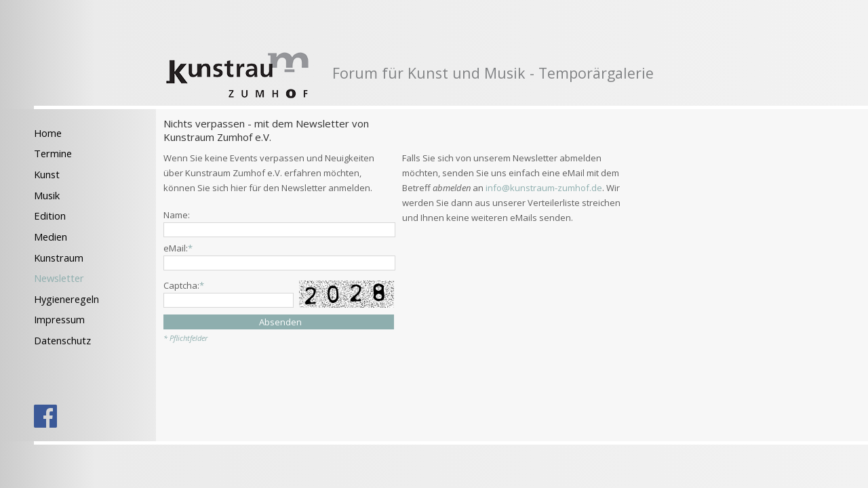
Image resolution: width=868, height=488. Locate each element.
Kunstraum (59, 258)
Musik (47, 195)
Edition (50, 216)
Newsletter (59, 278)
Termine (53, 153)
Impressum (59, 319)
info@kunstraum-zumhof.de (544, 188)
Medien (51, 237)
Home (48, 133)
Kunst (47, 174)
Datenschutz (62, 340)
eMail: (178, 248)
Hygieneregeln (66, 299)
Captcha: (184, 285)
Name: (177, 215)
